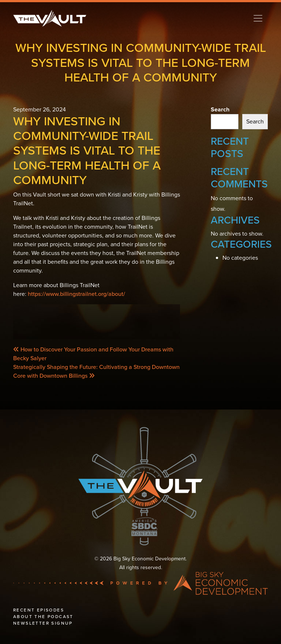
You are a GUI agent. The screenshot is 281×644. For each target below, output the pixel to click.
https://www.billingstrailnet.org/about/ (76, 294)
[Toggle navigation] (258, 18)
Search (220, 109)
